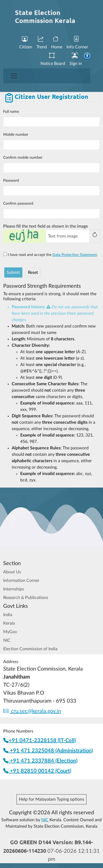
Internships (14, 589)
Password (11, 181)
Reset (33, 273)
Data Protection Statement (75, 255)
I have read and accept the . (50, 255)
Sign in (76, 59)
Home (57, 43)
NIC (7, 640)
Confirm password (18, 204)
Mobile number (16, 135)
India (8, 615)
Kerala (9, 623)
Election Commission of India (30, 649)
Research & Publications (26, 598)
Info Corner (77, 43)
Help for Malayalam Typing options (51, 799)
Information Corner (21, 581)
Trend (42, 43)
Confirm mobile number (23, 158)
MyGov (10, 632)
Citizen (26, 43)
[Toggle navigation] (14, 76)
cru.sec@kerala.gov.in (32, 711)
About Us (12, 572)
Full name (11, 112)
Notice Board (53, 59)
